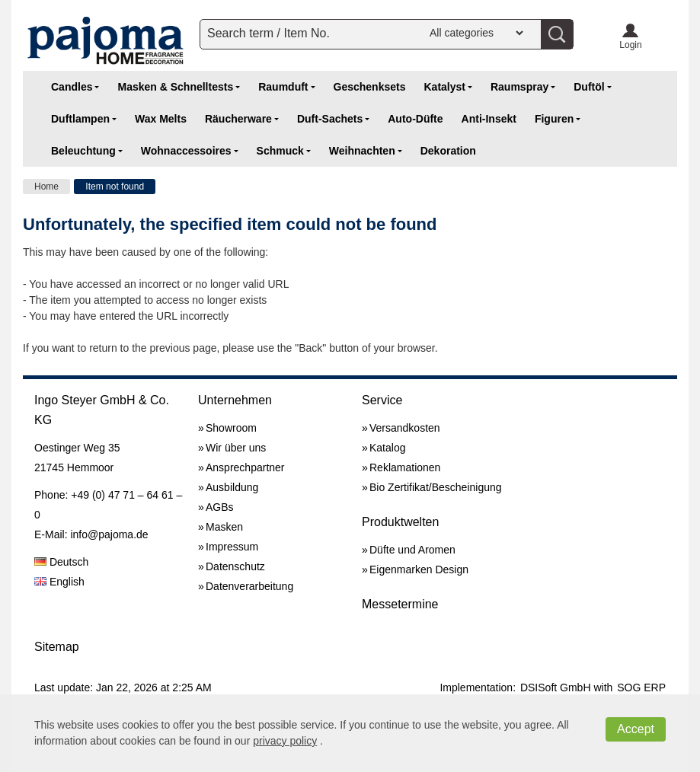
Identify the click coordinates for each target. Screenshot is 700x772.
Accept (636, 729)
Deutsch (61, 562)
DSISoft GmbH (556, 687)
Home (46, 187)
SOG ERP (641, 687)
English (59, 582)
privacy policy (285, 741)
